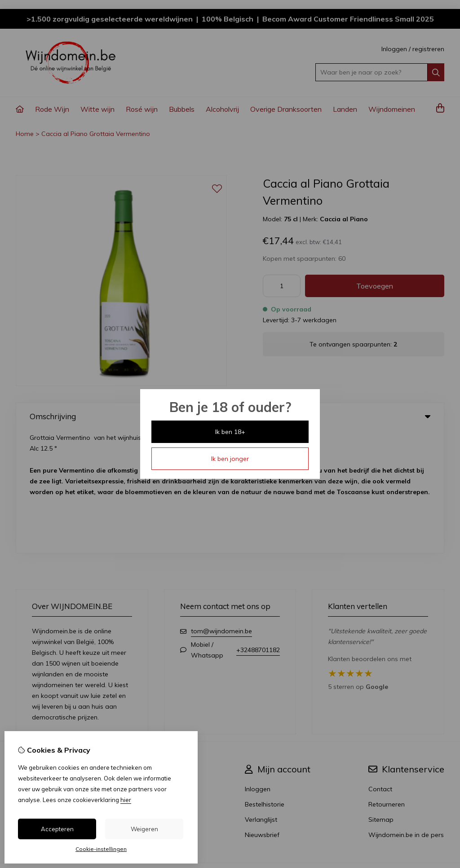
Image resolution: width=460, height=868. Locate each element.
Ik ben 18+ (230, 432)
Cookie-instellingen (101, 849)
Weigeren (144, 829)
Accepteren (57, 829)
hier (126, 800)
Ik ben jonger (230, 459)
